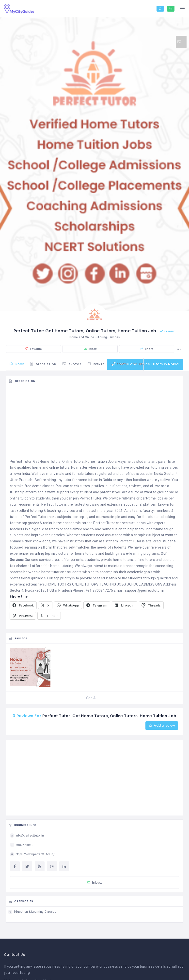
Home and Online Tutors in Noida (144, 365)
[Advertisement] (94, 426)
